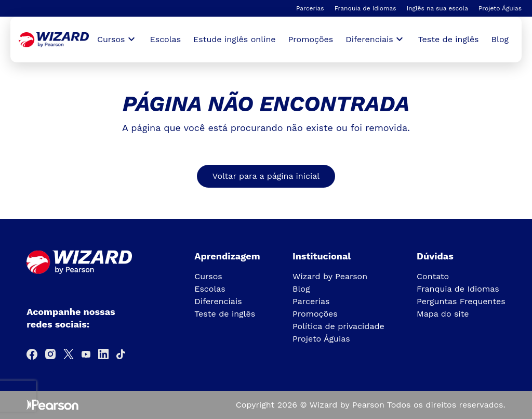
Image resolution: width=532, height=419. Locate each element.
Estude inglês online (234, 39)
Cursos (208, 276)
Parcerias (310, 8)
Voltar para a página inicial (266, 176)
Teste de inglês (449, 39)
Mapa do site (443, 314)
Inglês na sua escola (437, 8)
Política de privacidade (338, 326)
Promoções (311, 39)
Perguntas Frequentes (461, 301)
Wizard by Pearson (330, 276)
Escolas (166, 39)
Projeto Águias (500, 8)
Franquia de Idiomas (365, 8)
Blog (500, 39)
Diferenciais (218, 301)
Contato (433, 276)
